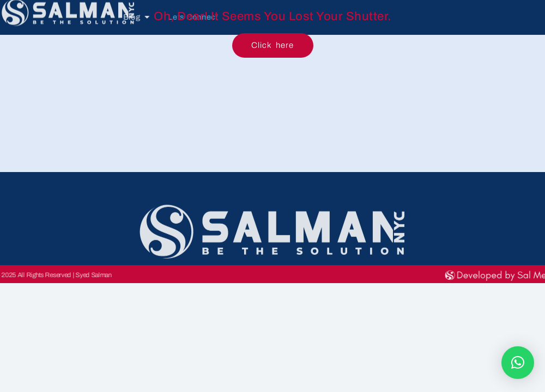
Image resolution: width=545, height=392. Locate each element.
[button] (518, 363)
